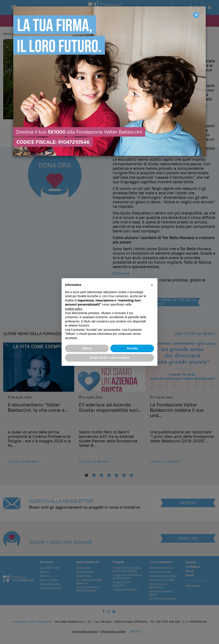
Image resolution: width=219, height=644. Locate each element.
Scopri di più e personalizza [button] (109, 357)
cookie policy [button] (74, 309)
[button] (152, 285)
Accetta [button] (132, 348)
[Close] (196, 15)
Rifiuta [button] (87, 348)
